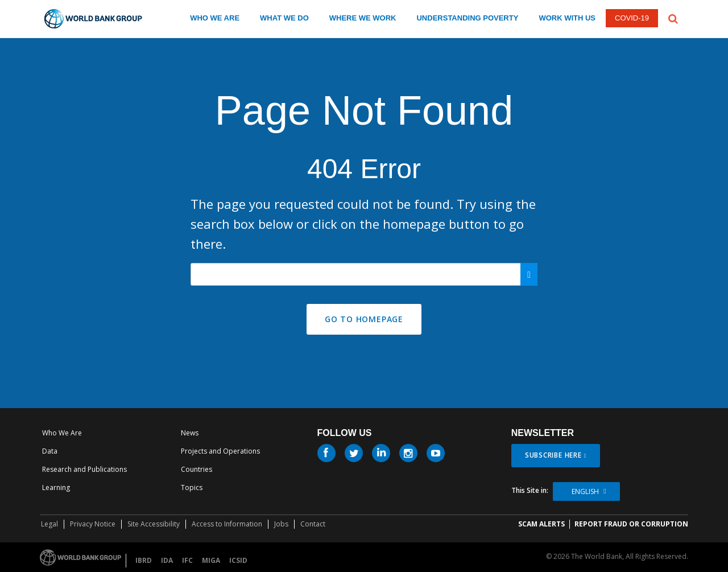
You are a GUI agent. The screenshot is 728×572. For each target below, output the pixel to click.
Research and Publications (84, 469)
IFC (187, 560)
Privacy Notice (93, 524)
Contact (313, 524)
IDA (167, 560)
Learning (56, 487)
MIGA (211, 560)
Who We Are (62, 433)
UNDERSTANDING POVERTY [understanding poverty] (467, 18)
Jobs (281, 524)
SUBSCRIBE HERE (553, 455)
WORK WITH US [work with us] (567, 18)
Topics (192, 487)
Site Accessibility (154, 524)
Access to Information (227, 524)
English (585, 491)
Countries (197, 469)
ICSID (238, 560)
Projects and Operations (220, 451)
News (190, 433)
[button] (673, 18)
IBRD (144, 560)
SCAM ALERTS (541, 524)
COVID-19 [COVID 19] (632, 18)
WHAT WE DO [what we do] (284, 18)
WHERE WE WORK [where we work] (363, 18)
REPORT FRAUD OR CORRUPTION (631, 524)
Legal (49, 524)
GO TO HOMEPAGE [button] (364, 319)
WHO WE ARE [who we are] (215, 18)
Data (50, 451)
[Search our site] (364, 274)
